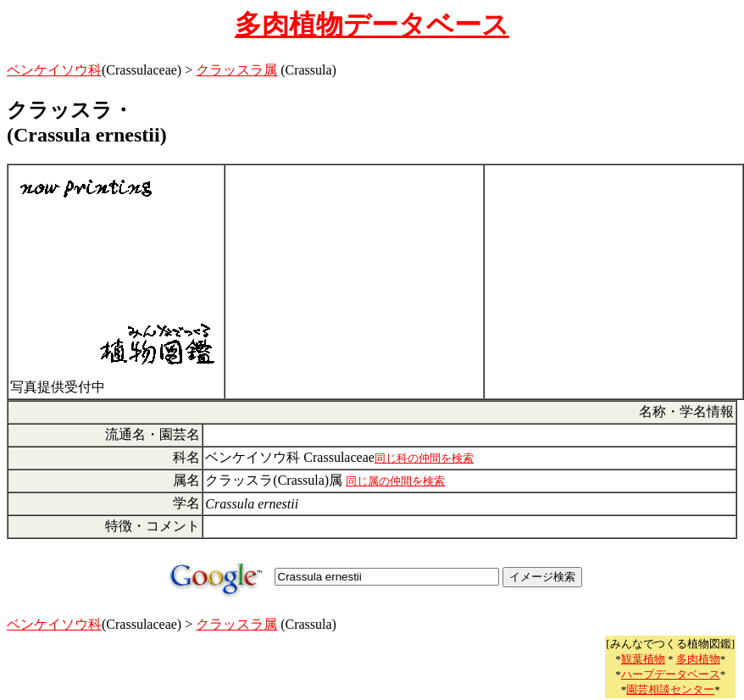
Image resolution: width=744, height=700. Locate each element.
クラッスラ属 (236, 70)
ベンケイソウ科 (54, 70)
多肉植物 (698, 659)
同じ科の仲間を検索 (424, 458)
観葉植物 (643, 659)
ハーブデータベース (671, 674)
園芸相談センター (670, 689)
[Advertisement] (354, 282)
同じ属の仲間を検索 (395, 481)
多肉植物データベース (372, 25)
